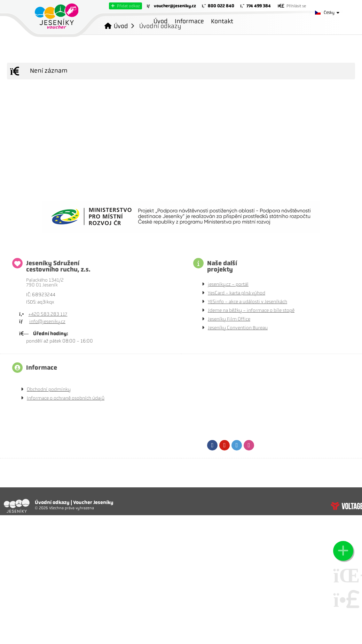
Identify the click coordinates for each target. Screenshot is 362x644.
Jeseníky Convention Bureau (238, 328)
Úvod (57, 16)
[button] (125, 6)
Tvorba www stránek (346, 506)
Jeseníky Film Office (229, 319)
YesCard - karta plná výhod (237, 293)
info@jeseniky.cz (47, 321)
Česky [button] (329, 13)
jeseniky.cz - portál (228, 284)
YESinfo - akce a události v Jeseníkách (247, 302)
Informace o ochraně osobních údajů (66, 398)
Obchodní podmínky (49, 389)
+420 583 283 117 (48, 314)
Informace (189, 21)
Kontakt (222, 21)
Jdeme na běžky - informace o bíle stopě (251, 310)
